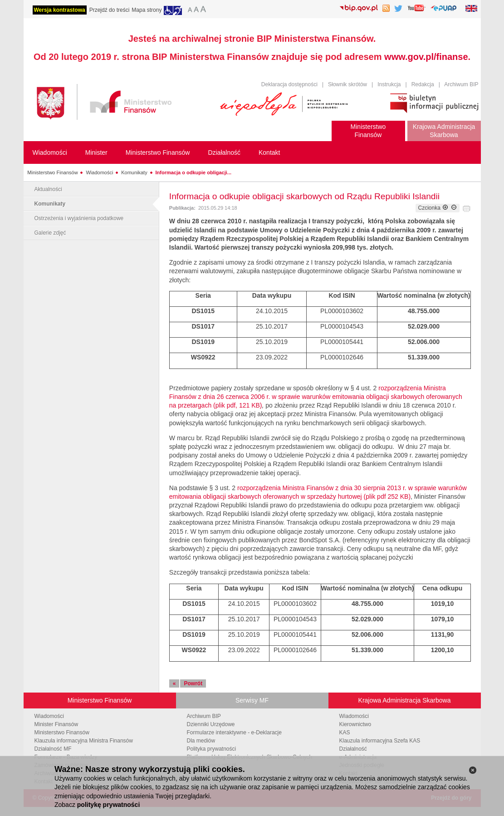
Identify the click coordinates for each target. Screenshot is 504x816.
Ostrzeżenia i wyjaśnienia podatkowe (79, 218)
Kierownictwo (355, 724)
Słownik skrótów (347, 84)
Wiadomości (99, 172)
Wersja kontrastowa (60, 10)
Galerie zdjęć (50, 233)
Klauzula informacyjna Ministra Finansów (84, 741)
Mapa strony (147, 10)
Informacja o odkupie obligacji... (193, 172)
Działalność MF (53, 749)
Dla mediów (201, 741)
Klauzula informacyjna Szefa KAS (380, 741)
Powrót (193, 683)
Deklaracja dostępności (289, 84)
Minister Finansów (56, 724)
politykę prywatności (108, 805)
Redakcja (423, 84)
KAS (345, 732)
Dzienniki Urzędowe (211, 724)
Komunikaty (134, 172)
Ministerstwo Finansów (52, 172)
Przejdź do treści (110, 10)
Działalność (353, 749)
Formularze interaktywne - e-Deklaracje (234, 732)
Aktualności (48, 189)
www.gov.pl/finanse (426, 57)
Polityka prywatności (212, 749)
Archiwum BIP (461, 84)
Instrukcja (389, 84)
